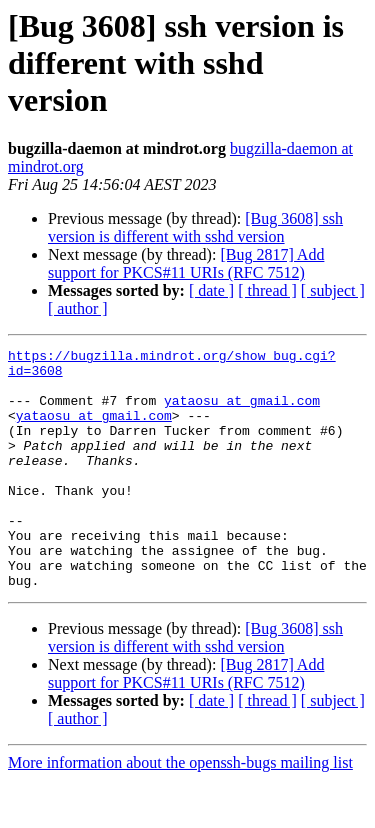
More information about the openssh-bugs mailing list (180, 810)
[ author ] (78, 308)
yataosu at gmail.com (242, 412)
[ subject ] (333, 290)
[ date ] (211, 290)
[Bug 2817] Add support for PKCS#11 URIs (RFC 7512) (186, 263)
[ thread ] (267, 290)
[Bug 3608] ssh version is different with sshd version (195, 227)
